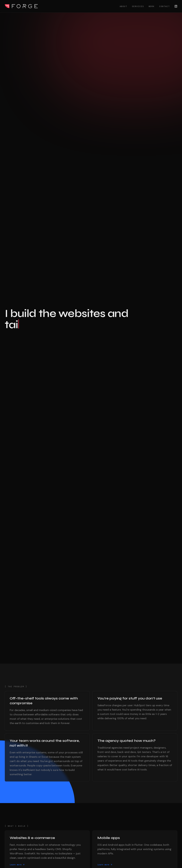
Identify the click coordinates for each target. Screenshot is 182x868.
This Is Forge (21, 6)
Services (138, 6)
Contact (165, 6)
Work (152, 6)
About (123, 6)
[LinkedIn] (176, 6)
